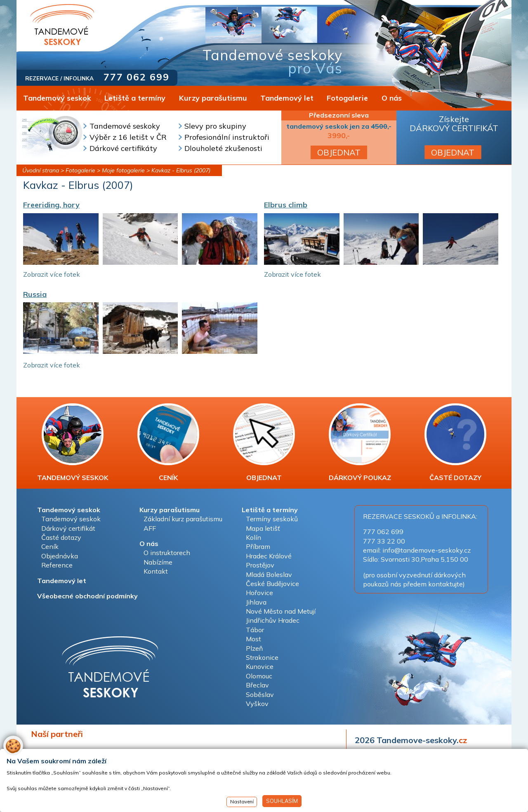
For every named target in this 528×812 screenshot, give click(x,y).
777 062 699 (137, 77)
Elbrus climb (286, 205)
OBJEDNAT (339, 152)
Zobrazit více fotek (52, 274)
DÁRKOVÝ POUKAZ (360, 442)
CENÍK (168, 442)
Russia (35, 294)
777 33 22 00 (384, 541)
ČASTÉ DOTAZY (455, 442)
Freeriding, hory (51, 205)
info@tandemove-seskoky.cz (427, 550)
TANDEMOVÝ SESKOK (73, 442)
